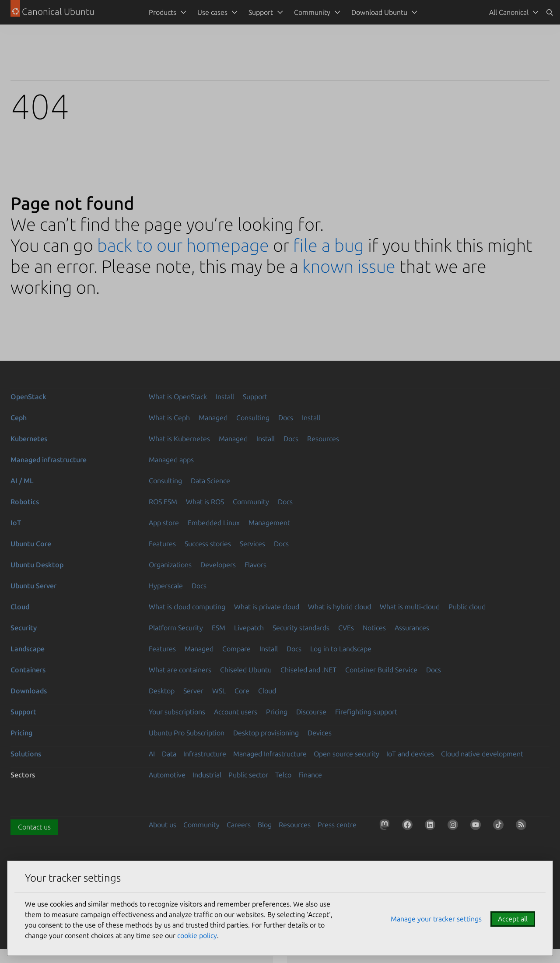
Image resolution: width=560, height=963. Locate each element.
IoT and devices (410, 754)
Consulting (253, 418)
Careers (239, 825)
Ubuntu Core (31, 544)
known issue (349, 266)
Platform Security (176, 628)
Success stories (208, 544)
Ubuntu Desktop (37, 565)
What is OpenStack (178, 397)
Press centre (337, 825)
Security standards (301, 628)
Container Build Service (381, 670)
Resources (323, 439)
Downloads (29, 691)
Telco (283, 775)
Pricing (277, 712)
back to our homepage (183, 245)
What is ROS (205, 502)
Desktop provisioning (266, 733)
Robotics (25, 502)
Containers (28, 670)
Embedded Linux (214, 523)
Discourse (311, 712)
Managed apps (171, 460)
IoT (16, 523)
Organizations (170, 565)
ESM (219, 628)
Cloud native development (482, 754)
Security (24, 628)
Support (255, 397)
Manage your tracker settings (436, 919)
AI (152, 754)
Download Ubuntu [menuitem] (379, 12)
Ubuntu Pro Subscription (187, 733)
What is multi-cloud (410, 607)
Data (169, 754)
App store (164, 523)
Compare (236, 649)
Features (162, 544)
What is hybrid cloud (339, 607)
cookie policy (197, 935)
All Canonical (509, 12)
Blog (265, 825)
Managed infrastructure (49, 460)
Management (269, 523)
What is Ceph (169, 418)
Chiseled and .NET (308, 670)
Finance (310, 775)
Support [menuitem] (261, 12)
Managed (213, 418)
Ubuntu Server (33, 586)
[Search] (549, 12)
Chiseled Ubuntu (246, 670)
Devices (320, 733)
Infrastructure (205, 754)
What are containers (180, 670)
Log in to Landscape (341, 649)
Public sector (248, 775)
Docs (286, 418)
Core (242, 691)
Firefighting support (366, 712)
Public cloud (467, 607)
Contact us (34, 827)
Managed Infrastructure (270, 754)
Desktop (162, 691)
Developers (218, 565)
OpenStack (28, 397)
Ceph (19, 418)
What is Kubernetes (179, 439)
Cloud (20, 607)
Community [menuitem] (312, 12)
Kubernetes (29, 439)
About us (163, 825)
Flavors (255, 565)
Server (193, 691)
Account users (236, 712)
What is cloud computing (187, 607)
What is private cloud (267, 607)
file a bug (329, 245)
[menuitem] (512, 12)
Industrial (207, 775)
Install (225, 397)
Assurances (412, 628)
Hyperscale (166, 586)
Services (252, 544)
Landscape (28, 649)
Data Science (210, 481)
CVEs (346, 628)
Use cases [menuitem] (212, 12)
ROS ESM (163, 502)
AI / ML (22, 481)
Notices (374, 628)
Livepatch (249, 628)
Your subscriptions (177, 712)
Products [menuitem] (163, 12)
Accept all (513, 919)
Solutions (26, 754)
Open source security (346, 754)
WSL (219, 691)
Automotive (167, 775)
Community (251, 502)
